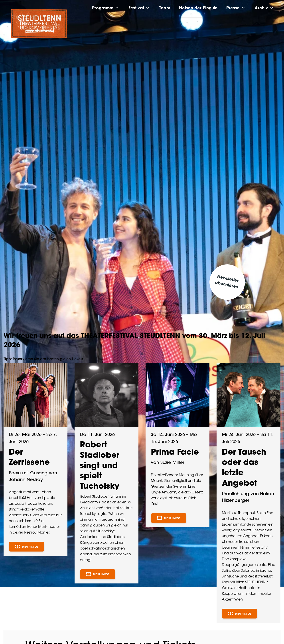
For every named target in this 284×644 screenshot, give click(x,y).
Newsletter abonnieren (227, 282)
